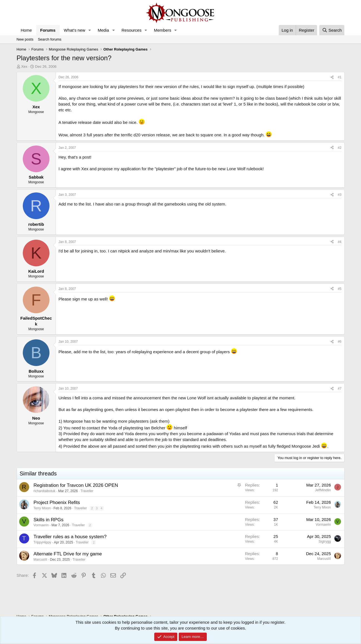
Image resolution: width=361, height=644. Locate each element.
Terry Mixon (42, 508)
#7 (339, 389)
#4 (339, 242)
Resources (131, 30)
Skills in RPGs (49, 520)
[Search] (332, 30)
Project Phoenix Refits (57, 503)
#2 (339, 148)
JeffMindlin (323, 490)
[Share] (332, 77)
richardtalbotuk (45, 491)
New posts (25, 39)
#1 (339, 77)
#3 (339, 195)
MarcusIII (40, 560)
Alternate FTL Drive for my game (68, 554)
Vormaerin (41, 525)
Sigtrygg (325, 542)
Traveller (87, 491)
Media (103, 30)
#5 (339, 289)
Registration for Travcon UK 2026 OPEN (76, 485)
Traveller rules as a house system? (70, 537)
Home (26, 30)
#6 (339, 342)
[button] (89, 30)
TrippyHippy (43, 542)
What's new (75, 30)
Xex (24, 67)
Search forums (50, 39)
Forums (48, 30)
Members (163, 30)
